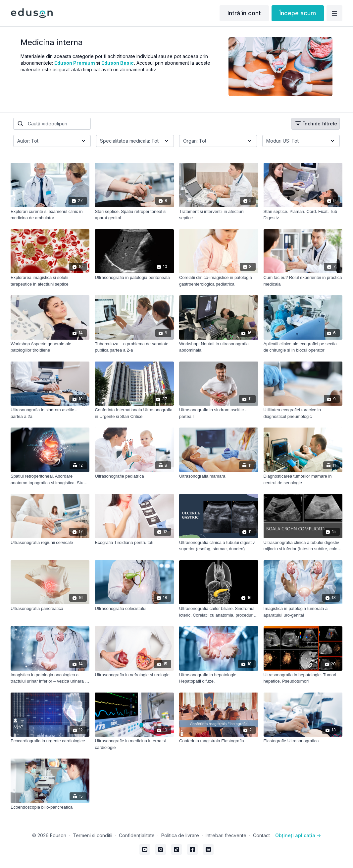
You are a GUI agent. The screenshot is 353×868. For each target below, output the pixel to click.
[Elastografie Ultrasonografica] (303, 741)
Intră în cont (244, 13)
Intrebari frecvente (226, 835)
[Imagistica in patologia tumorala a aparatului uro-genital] (303, 612)
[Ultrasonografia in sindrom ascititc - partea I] (219, 413)
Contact (261, 835)
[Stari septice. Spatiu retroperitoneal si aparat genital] (134, 215)
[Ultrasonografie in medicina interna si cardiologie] (134, 744)
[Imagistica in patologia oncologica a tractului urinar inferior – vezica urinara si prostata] (50, 678)
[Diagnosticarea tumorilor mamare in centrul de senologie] (303, 479)
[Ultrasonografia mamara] (219, 476)
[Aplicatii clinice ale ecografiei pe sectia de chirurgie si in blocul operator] (303, 347)
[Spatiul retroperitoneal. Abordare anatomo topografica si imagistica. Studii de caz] (50, 479)
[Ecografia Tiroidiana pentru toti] (134, 543)
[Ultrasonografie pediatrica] (134, 476)
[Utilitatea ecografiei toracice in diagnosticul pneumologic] (303, 413)
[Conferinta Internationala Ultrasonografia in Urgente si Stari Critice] (134, 413)
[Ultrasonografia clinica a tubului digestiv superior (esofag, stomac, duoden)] (219, 546)
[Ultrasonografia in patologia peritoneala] (134, 278)
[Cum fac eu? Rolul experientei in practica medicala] (303, 281)
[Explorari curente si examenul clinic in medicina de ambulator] (50, 215)
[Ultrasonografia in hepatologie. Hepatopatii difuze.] (219, 678)
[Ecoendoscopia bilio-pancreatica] (50, 807)
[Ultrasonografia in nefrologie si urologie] (134, 675)
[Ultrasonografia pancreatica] (50, 609)
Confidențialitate (137, 835)
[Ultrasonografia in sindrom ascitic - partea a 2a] (50, 413)
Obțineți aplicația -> (298, 835)
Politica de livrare (180, 835)
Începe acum (298, 13)
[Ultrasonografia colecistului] (134, 609)
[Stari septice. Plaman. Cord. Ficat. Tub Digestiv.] (303, 215)
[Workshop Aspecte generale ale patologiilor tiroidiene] (50, 347)
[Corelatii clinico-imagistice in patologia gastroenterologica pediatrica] (219, 281)
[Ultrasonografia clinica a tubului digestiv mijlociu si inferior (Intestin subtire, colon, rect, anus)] (303, 546)
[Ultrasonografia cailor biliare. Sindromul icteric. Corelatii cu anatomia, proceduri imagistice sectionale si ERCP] (219, 612)
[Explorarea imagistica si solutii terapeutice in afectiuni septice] (50, 281)
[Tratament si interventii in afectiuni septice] (219, 215)
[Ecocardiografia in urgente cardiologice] (50, 741)
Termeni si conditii (93, 835)
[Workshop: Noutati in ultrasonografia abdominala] (219, 347)
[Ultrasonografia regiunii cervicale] (50, 543)
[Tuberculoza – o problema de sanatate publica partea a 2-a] (134, 347)
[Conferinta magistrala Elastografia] (219, 741)
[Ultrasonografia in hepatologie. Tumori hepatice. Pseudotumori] (303, 678)
